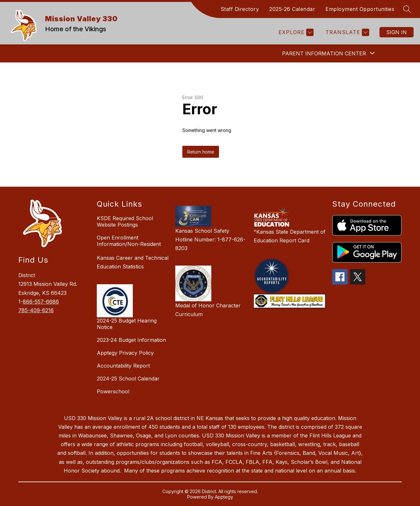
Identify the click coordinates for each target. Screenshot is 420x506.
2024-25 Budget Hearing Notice (127, 324)
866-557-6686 (41, 302)
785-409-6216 (36, 310)
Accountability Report (123, 366)
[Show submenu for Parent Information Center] (324, 53)
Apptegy (224, 497)
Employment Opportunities (360, 9)
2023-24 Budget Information (131, 340)
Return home (201, 152)
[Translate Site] (347, 32)
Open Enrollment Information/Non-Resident (129, 241)
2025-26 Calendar (292, 9)
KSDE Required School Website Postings (125, 221)
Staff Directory (240, 9)
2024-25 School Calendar (128, 379)
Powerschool (113, 391)
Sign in (397, 32)
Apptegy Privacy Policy (125, 353)
